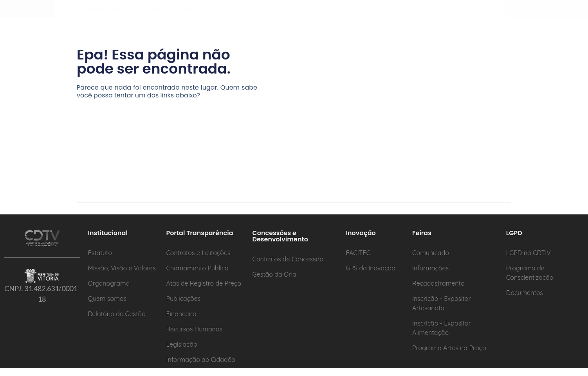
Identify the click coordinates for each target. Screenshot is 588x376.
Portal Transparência (182, 13)
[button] (112, 13)
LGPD (447, 13)
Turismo (486, 13)
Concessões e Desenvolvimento (284, 13)
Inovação (368, 13)
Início (69, 13)
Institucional (112, 13)
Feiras (411, 13)
